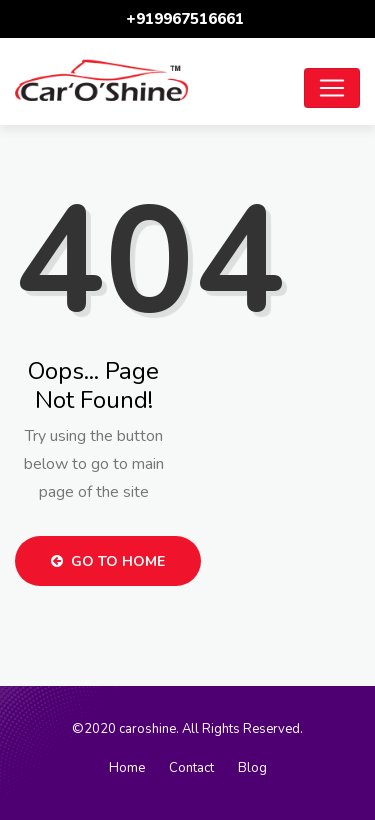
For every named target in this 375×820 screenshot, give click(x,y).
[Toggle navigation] (332, 88)
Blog (252, 768)
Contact (191, 768)
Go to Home (108, 561)
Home (127, 768)
